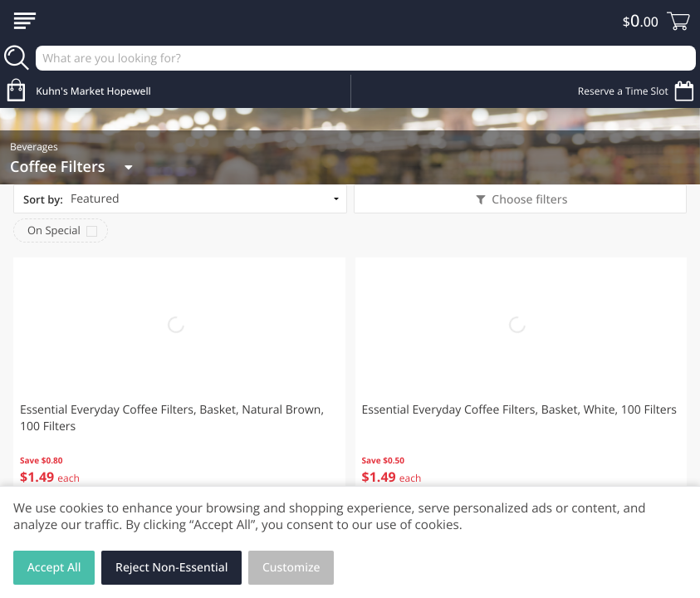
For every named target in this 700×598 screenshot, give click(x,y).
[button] (179, 382)
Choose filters (529, 200)
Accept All (54, 568)
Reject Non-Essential (171, 568)
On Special (54, 230)
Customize (291, 568)
